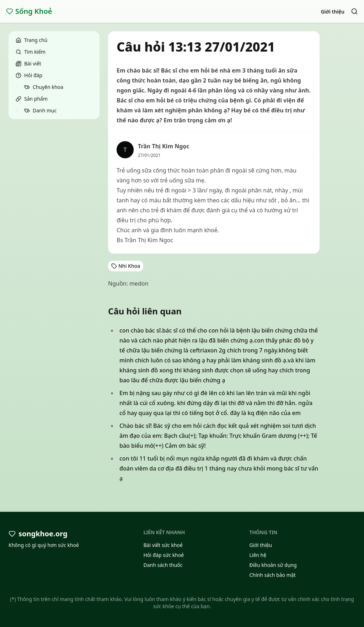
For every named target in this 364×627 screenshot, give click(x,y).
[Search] (354, 11)
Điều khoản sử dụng (273, 565)
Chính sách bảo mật (272, 575)
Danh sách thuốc (163, 565)
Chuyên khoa (44, 87)
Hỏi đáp (29, 75)
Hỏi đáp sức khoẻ (164, 555)
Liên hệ (258, 555)
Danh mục (40, 110)
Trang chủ (31, 40)
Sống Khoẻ (29, 11)
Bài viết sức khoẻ (163, 545)
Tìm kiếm (31, 52)
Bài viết (28, 63)
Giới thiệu (333, 12)
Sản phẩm (32, 99)
